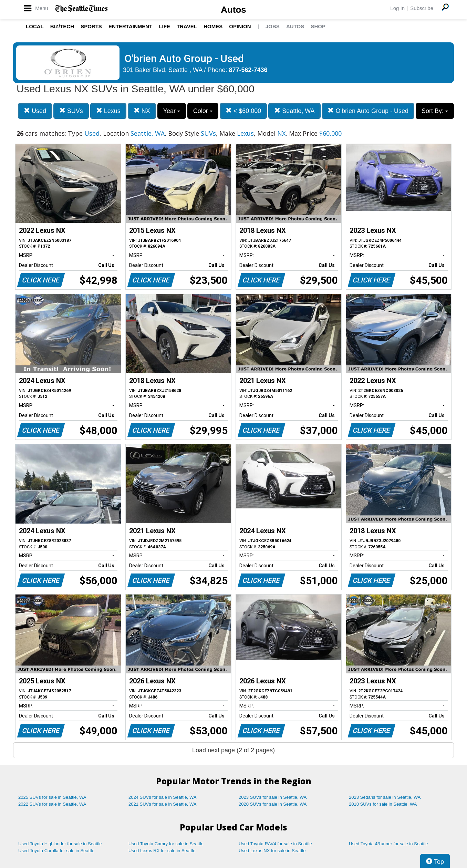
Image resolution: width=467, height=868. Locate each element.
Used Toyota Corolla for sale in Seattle (56, 851)
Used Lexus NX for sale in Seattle (272, 851)
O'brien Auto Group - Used (368, 111)
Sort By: (435, 111)
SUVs (71, 111)
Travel (187, 26)
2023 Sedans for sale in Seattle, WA (385, 797)
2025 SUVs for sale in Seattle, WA (52, 797)
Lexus (108, 111)
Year (172, 111)
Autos (233, 10)
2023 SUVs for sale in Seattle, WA (273, 797)
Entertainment (130, 26)
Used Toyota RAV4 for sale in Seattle (275, 844)
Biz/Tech (62, 26)
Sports (91, 26)
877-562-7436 (248, 70)
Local (35, 26)
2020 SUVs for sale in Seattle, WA (273, 804)
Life (164, 26)
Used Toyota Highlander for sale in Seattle (60, 844)
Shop (318, 26)
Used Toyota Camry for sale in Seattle (166, 844)
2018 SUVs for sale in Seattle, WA (383, 804)
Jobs (273, 26)
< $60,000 (243, 111)
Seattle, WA (294, 111)
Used (35, 111)
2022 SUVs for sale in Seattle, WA (52, 804)
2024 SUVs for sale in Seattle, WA (163, 797)
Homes (213, 26)
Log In (397, 8)
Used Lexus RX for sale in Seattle (162, 851)
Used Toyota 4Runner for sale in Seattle (388, 844)
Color (203, 111)
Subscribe (422, 8)
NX (142, 111)
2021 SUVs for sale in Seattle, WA (163, 804)
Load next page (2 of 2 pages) (233, 750)
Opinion (240, 26)
